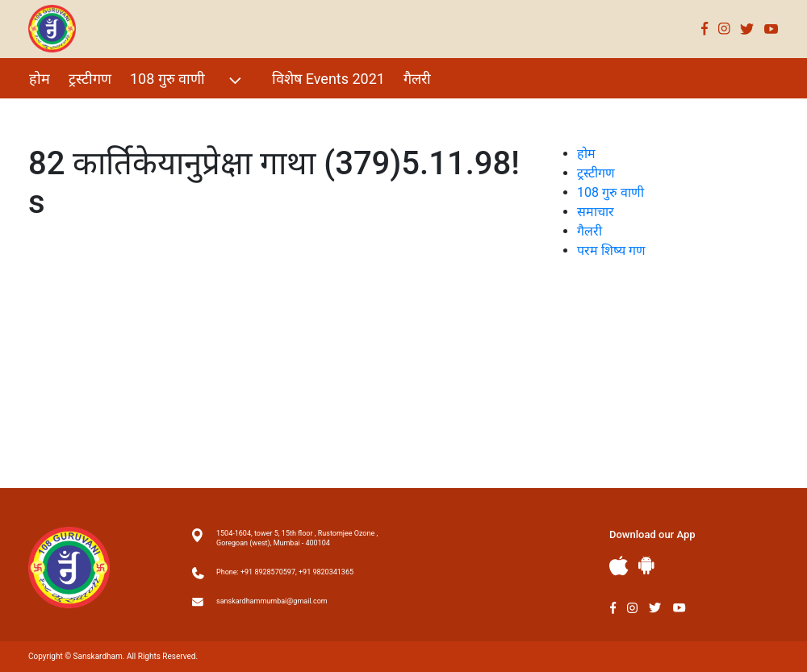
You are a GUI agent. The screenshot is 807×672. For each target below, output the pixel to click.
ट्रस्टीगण (90, 79)
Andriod (646, 565)
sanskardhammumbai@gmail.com (272, 601)
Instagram (724, 29)
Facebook (705, 29)
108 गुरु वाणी (188, 80)
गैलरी (417, 79)
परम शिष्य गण (67, 113)
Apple (619, 566)
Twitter (747, 29)
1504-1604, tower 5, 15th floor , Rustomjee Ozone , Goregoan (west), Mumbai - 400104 (297, 538)
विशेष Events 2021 (328, 79)
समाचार (596, 212)
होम (40, 79)
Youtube (771, 29)
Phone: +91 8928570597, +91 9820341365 (285, 572)
